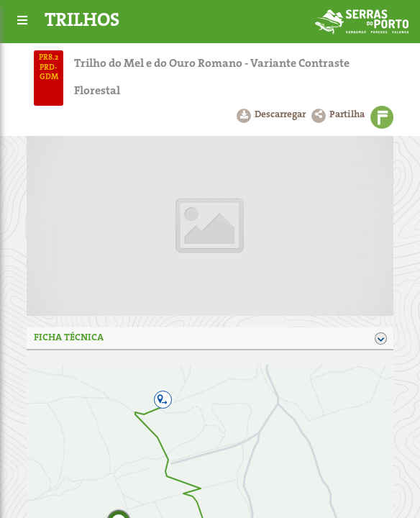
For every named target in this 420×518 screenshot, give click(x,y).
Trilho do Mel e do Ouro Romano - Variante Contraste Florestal (212, 78)
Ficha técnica (210, 338)
